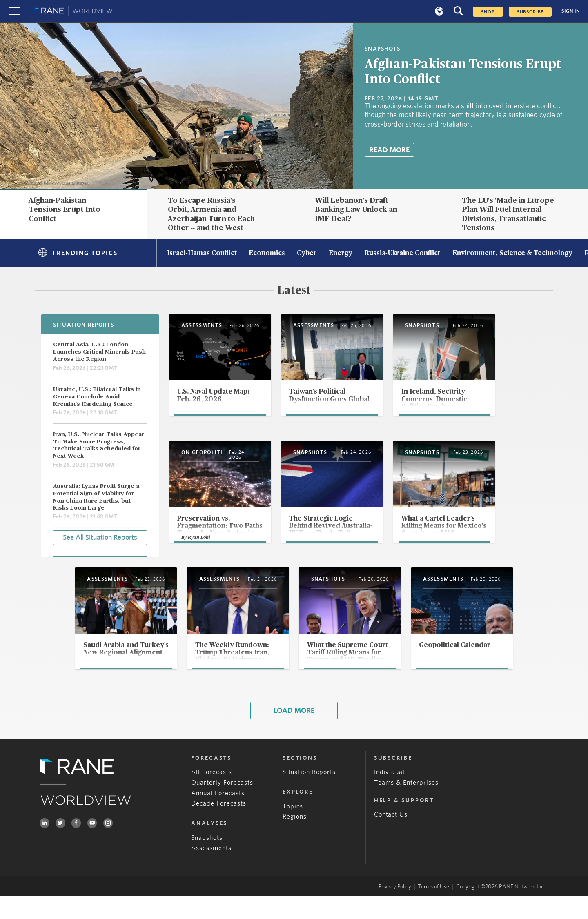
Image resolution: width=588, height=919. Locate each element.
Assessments (211, 871)
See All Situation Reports (100, 537)
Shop (488, 12)
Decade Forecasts (219, 827)
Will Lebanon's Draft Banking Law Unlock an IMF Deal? (356, 210)
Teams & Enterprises (406, 805)
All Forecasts (212, 795)
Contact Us (391, 838)
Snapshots (207, 860)
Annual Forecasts (218, 816)
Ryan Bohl (200, 557)
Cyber (307, 254)
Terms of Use (433, 909)
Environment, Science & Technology (512, 254)
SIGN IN (571, 11)
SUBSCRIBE (530, 12)
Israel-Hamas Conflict (202, 254)
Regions (295, 840)
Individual (390, 795)
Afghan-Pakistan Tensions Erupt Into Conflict (65, 210)
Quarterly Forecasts (222, 805)
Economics (267, 254)
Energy (341, 254)
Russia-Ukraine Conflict (402, 254)
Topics (293, 829)
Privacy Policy (395, 909)
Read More (389, 150)
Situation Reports (309, 795)
